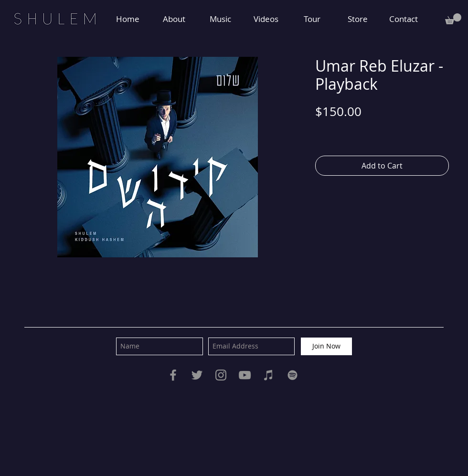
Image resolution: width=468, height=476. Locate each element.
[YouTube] (245, 375)
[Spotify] (292, 375)
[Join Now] (326, 346)
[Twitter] (197, 375)
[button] (453, 19)
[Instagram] (221, 375)
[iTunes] (269, 375)
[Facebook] (173, 375)
